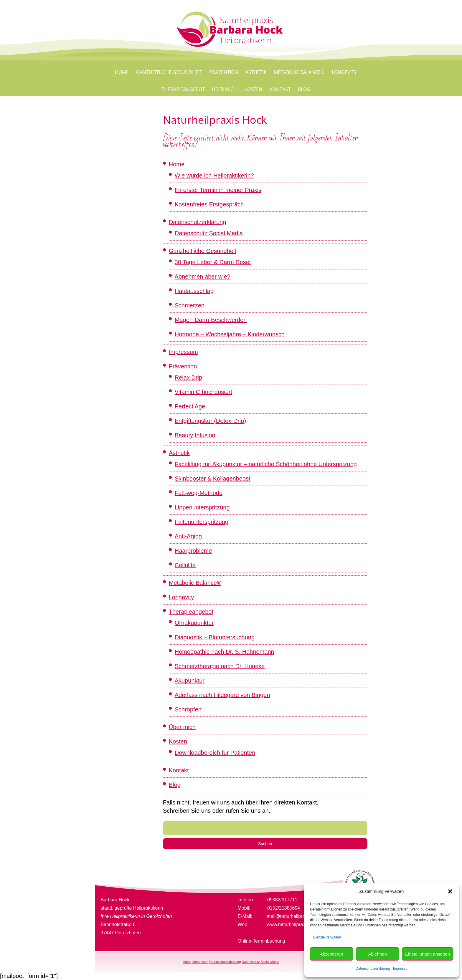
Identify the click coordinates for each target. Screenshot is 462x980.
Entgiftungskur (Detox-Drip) (210, 421)
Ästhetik (256, 72)
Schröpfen (188, 709)
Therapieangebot (183, 89)
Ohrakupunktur (194, 623)
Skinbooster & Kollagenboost (213, 479)
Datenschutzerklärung (373, 969)
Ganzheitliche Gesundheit (169, 72)
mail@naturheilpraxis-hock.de (298, 916)
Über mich (224, 89)
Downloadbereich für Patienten (215, 753)
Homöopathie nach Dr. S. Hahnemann (225, 652)
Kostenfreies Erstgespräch (209, 204)
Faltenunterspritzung (202, 522)
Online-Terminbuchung (261, 941)
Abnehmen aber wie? (203, 277)
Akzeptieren (331, 954)
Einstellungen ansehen (428, 954)
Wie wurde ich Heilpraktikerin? (214, 176)
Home (122, 72)
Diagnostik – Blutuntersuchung (215, 637)
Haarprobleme (193, 551)
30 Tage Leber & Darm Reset (213, 262)
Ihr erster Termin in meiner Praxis (218, 190)
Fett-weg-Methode (199, 493)
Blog (304, 89)
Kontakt (280, 89)
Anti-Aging (188, 536)
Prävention (224, 72)
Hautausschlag (194, 291)
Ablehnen (377, 954)
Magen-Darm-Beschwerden (211, 320)
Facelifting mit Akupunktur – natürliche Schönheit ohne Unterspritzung (266, 464)
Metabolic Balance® (299, 72)
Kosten (253, 89)
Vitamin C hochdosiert (203, 392)
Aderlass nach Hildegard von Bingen (222, 695)
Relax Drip (188, 378)
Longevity (344, 72)
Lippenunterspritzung (202, 507)
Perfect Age (190, 406)
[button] (450, 891)
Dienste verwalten (327, 937)
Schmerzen (190, 305)
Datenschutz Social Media (209, 233)
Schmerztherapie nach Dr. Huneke (220, 666)
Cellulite (185, 565)
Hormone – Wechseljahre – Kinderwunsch (230, 334)
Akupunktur (190, 681)
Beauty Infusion (195, 435)
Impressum (402, 969)
